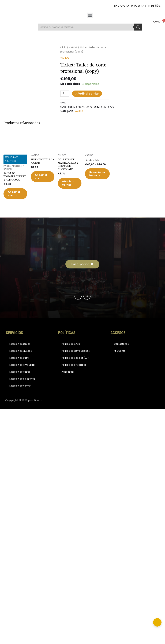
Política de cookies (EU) (75, 365)
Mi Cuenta (120, 358)
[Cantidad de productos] (65, 94)
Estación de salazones (22, 386)
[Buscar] (138, 27)
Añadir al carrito (87, 94)
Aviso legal (68, 379)
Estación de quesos (21, 358)
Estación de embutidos (22, 372)
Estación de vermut (20, 393)
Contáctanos (121, 351)
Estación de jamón (20, 351)
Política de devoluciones (76, 358)
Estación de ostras (20, 379)
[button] (90, 15)
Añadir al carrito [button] (14, 197)
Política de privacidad (74, 372)
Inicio (63, 48)
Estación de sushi (19, 365)
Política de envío (71, 351)
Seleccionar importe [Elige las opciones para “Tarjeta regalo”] (100, 175)
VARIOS (73, 48)
